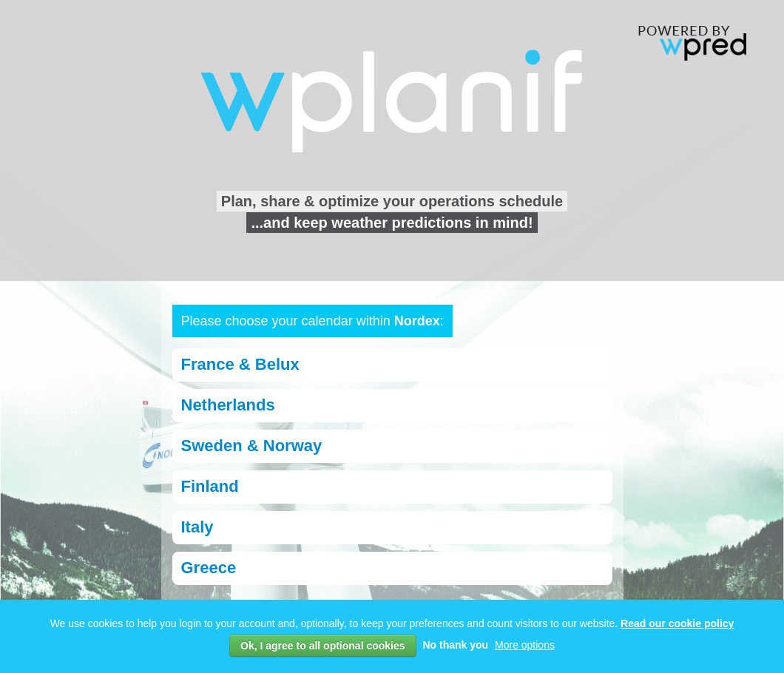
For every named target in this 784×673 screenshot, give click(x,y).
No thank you (455, 645)
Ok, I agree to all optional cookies (323, 646)
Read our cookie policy (677, 623)
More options (525, 645)
